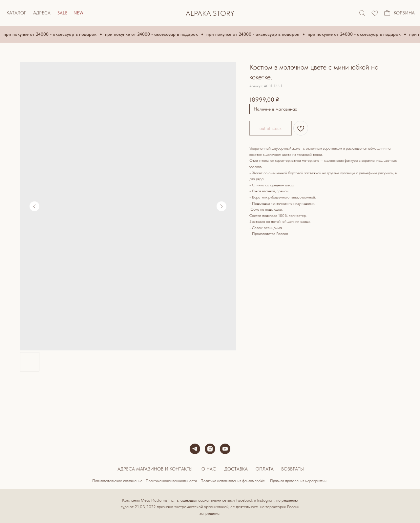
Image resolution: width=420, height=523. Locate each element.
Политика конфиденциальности (171, 481)
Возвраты (293, 469)
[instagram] (210, 449)
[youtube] (225, 449)
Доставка (236, 469)
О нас (209, 469)
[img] (375, 13)
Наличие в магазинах (275, 109)
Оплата (265, 469)
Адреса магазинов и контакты (155, 469)
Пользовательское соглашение (117, 481)
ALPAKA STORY (210, 13)
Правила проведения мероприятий (298, 481)
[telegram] (195, 449)
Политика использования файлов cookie (233, 481)
